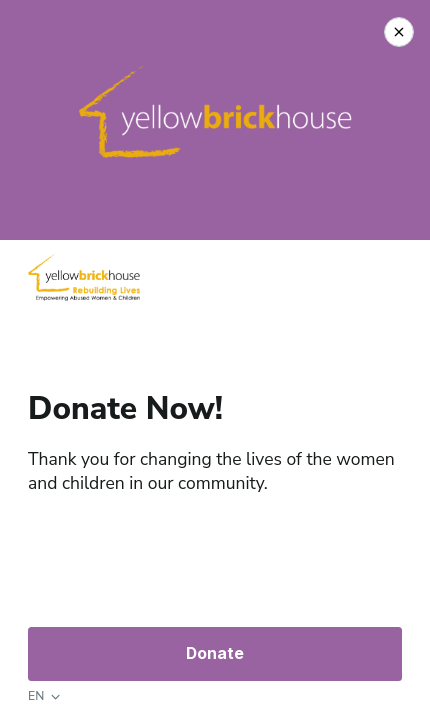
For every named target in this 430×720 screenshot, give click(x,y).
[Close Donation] (399, 32)
